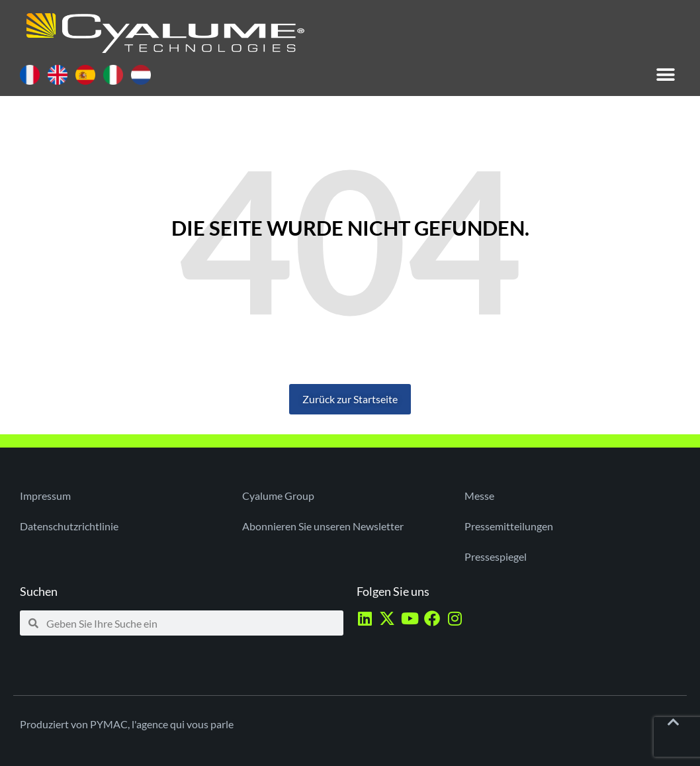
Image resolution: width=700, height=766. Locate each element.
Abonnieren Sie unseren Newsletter (323, 526)
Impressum (45, 496)
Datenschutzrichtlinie (69, 526)
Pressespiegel (496, 556)
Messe (479, 496)
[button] (665, 74)
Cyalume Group (278, 496)
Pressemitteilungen (509, 526)
